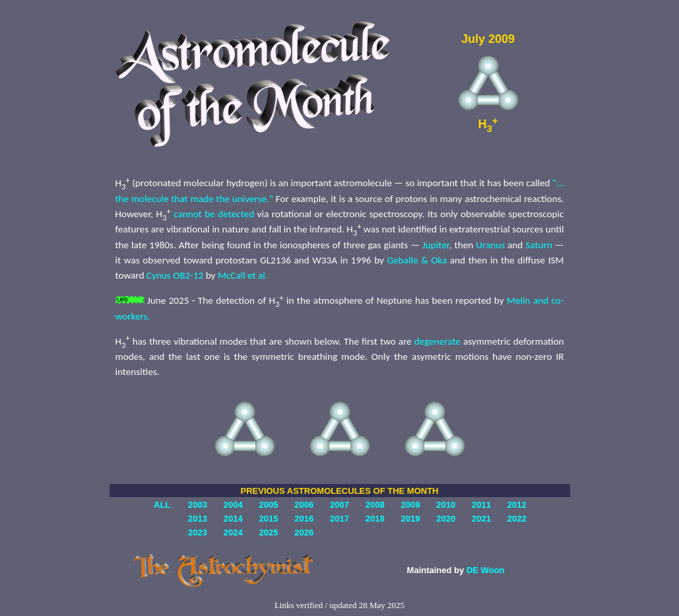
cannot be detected (214, 214)
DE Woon (486, 570)
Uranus (490, 245)
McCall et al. (243, 275)
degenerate (437, 341)
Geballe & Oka (417, 260)
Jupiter (436, 245)
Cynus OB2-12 (175, 275)
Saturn (538, 245)
